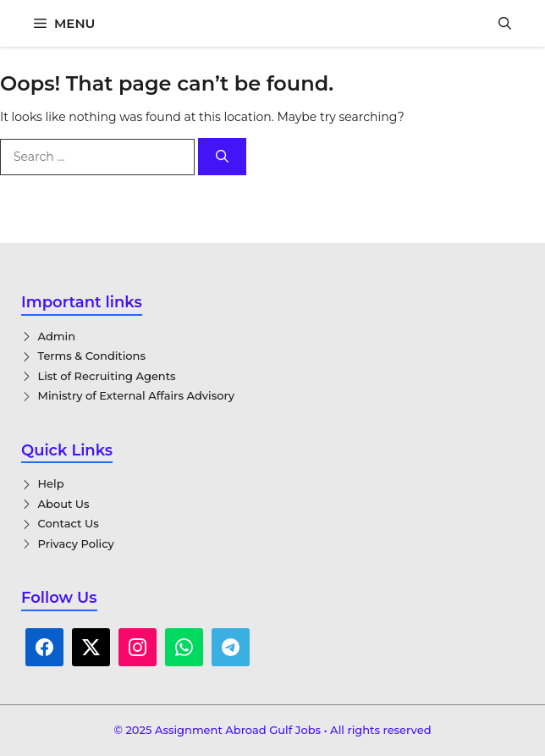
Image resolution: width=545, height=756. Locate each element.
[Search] (222, 157)
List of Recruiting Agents (107, 376)
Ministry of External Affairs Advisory (137, 395)
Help (51, 483)
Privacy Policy (76, 544)
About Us (64, 504)
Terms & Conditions (92, 356)
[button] (505, 23)
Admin (57, 336)
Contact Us (69, 523)
